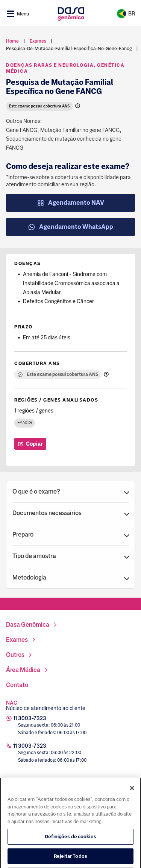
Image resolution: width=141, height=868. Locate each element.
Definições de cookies (70, 853)
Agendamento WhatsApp (70, 227)
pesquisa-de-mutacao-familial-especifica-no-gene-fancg (69, 49)
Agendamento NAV (70, 203)
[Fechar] (132, 804)
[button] (70, 492)
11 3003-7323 (30, 718)
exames (38, 41)
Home (12, 41)
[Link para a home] (71, 14)
